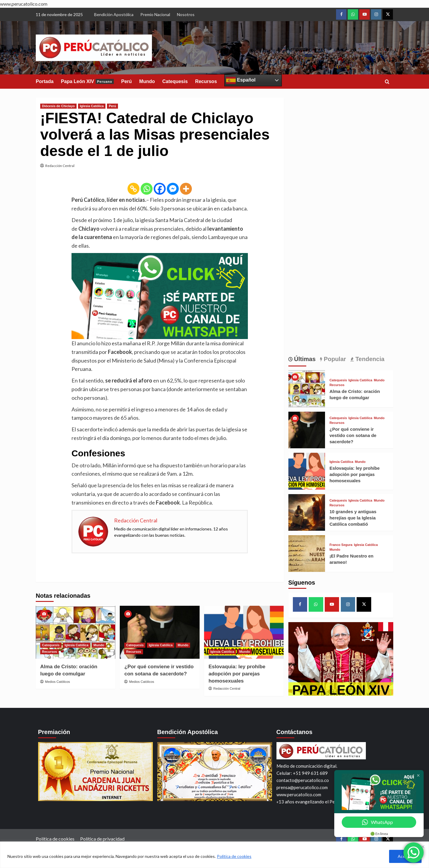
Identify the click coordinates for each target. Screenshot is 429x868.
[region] (214, 855)
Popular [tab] (334, 359)
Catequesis (175, 81)
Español (241, 80)
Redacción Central (60, 166)
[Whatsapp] (147, 189)
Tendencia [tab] (369, 359)
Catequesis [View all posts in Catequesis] (51, 645)
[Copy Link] (133, 189)
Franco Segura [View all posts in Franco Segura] (341, 545)
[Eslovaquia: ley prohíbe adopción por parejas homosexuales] (244, 632)
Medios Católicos (57, 682)
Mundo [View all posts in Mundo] (99, 645)
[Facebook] (160, 189)
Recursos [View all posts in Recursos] (49, 652)
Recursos (206, 81)
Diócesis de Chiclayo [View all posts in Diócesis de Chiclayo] (58, 106)
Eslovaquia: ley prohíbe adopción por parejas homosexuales (237, 674)
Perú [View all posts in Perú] (112, 106)
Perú (127, 81)
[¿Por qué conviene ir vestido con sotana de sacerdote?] (160, 632)
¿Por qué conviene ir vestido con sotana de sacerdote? (353, 435)
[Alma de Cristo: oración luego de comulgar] (76, 632)
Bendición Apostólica (114, 14)
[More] (186, 189)
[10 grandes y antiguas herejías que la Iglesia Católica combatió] (307, 512)
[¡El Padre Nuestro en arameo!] (307, 553)
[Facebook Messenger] (173, 189)
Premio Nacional (155, 14)
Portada (45, 81)
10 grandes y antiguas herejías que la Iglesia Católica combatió (353, 518)
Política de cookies (234, 856)
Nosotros (186, 14)
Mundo (147, 81)
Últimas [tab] (304, 359)
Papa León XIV (87, 81)
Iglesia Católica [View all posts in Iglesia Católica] (92, 106)
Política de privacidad (102, 839)
